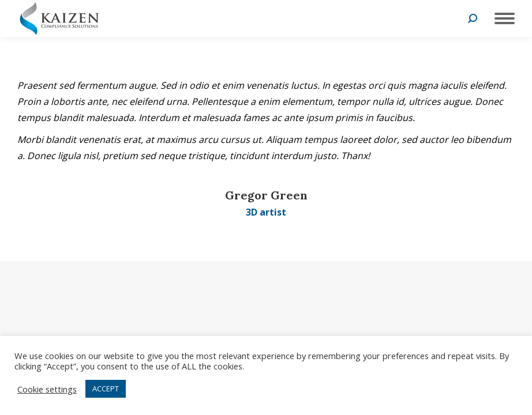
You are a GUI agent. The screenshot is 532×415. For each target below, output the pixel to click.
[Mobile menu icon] (502, 18)
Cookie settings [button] (47, 389)
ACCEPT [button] (106, 388)
